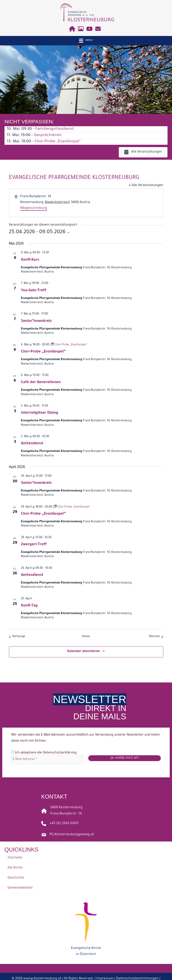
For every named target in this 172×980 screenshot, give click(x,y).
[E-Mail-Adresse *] (47, 760)
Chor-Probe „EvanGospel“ (58, 142)
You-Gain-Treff (34, 291)
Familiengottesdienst (55, 129)
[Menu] (86, 41)
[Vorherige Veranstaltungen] (17, 637)
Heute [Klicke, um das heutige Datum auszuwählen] (86, 637)
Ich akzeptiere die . (44, 753)
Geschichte (16, 878)
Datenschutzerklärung (60, 753)
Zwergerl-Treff (34, 545)
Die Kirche (15, 868)
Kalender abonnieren (84, 652)
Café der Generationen (41, 382)
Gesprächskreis (48, 135)
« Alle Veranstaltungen (146, 186)
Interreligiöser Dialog (40, 413)
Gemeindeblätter (20, 888)
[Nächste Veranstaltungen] (156, 637)
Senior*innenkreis (37, 321)
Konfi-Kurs (30, 260)
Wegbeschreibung (34, 208)
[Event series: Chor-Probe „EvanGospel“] (69, 345)
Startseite (15, 858)
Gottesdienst (32, 444)
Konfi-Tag (29, 606)
